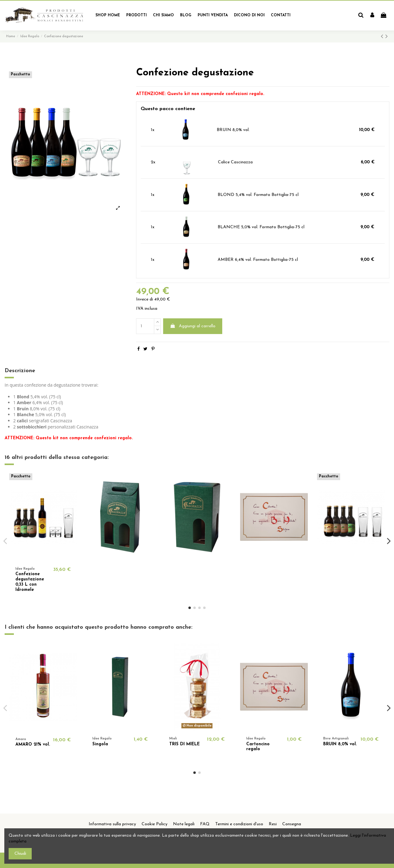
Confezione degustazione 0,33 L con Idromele (30, 582)
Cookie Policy (155, 824)
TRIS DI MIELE (185, 744)
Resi (273, 824)
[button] (137, 16)
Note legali (184, 824)
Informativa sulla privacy (112, 824)
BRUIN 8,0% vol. (233, 130)
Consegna (292, 824)
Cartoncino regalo (258, 747)
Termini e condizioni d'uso (239, 824)
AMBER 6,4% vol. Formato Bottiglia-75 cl (258, 260)
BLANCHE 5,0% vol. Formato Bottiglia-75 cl (261, 227)
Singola (100, 744)
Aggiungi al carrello (193, 326)
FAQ (205, 824)
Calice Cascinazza (235, 162)
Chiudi (20, 854)
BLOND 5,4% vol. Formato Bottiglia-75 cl (258, 195)
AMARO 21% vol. (33, 745)
